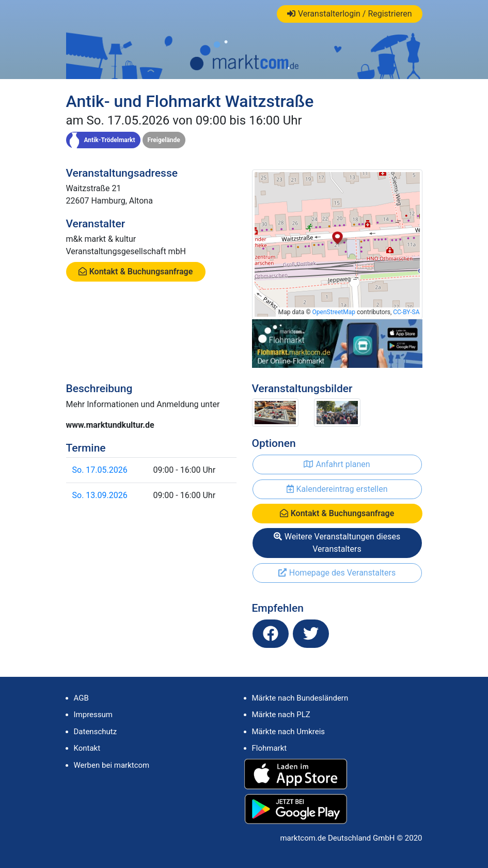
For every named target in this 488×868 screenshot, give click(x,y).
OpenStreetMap (334, 312)
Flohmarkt (270, 748)
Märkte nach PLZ (281, 715)
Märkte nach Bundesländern (300, 698)
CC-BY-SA (406, 312)
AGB (81, 698)
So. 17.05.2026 (100, 470)
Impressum (93, 715)
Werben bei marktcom (112, 765)
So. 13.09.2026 (100, 495)
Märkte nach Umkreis (289, 732)
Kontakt (87, 748)
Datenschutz (96, 732)
